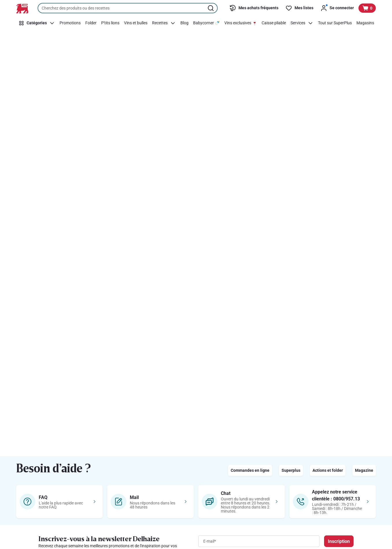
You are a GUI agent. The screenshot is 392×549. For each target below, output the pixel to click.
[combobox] (128, 8)
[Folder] (91, 23)
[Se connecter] (337, 8)
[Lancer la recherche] (211, 8)
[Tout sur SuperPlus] (335, 23)
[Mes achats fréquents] (254, 8)
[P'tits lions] (110, 23)
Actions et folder (328, 470)
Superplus (291, 470)
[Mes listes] (299, 8)
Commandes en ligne (250, 470)
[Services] (302, 23)
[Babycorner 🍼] (206, 23)
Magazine (364, 470)
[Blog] (184, 23)
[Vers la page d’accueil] (22, 8)
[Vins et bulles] (136, 23)
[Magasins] (365, 23)
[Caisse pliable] (274, 23)
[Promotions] (70, 23)
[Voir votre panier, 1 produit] (367, 8)
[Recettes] (164, 23)
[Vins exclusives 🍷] (241, 23)
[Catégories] (37, 23)
